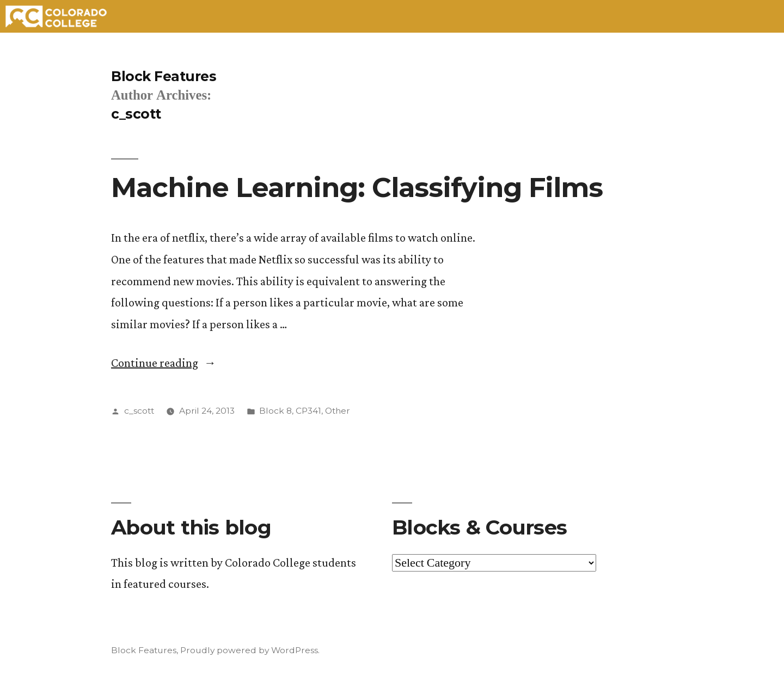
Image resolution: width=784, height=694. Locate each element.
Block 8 (275, 411)
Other (338, 411)
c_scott (139, 411)
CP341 (308, 411)
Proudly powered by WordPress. (250, 650)
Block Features (164, 76)
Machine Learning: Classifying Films (357, 187)
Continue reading (164, 363)
